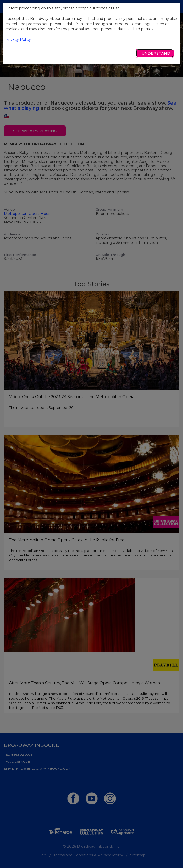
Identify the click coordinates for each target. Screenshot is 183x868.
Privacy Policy (18, 39)
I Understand (155, 53)
